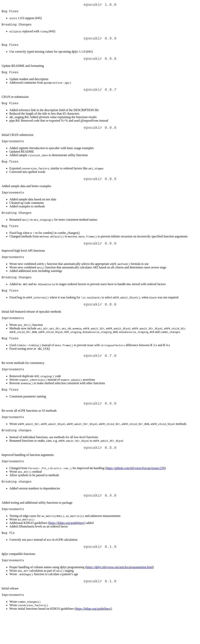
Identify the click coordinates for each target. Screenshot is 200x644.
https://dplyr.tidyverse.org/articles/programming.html (120, 596)
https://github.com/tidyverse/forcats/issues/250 (135, 492)
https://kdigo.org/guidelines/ (67, 549)
